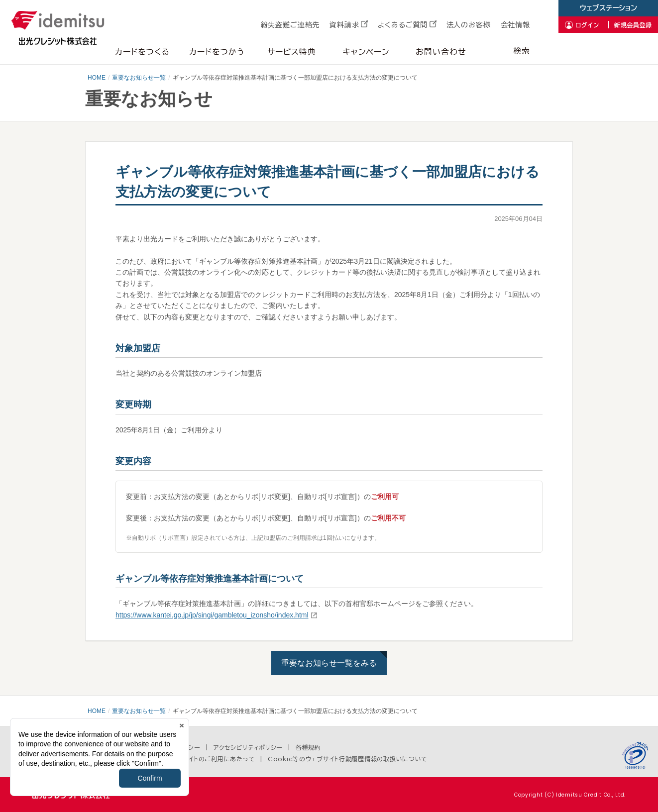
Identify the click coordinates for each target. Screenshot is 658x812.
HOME (97, 78)
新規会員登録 (633, 25)
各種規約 (308, 747)
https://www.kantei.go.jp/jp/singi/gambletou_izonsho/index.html (212, 615)
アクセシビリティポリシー (248, 747)
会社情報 (515, 25)
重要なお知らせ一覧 (139, 78)
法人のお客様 (469, 25)
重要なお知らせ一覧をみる (329, 663)
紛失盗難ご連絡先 (290, 25)
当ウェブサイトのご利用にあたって (207, 759)
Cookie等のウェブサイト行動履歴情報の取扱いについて (348, 759)
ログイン (587, 25)
